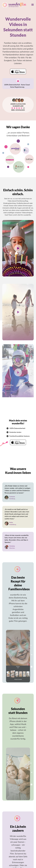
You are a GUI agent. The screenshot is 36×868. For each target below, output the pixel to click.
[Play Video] (18, 258)
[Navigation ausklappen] (33, 5)
